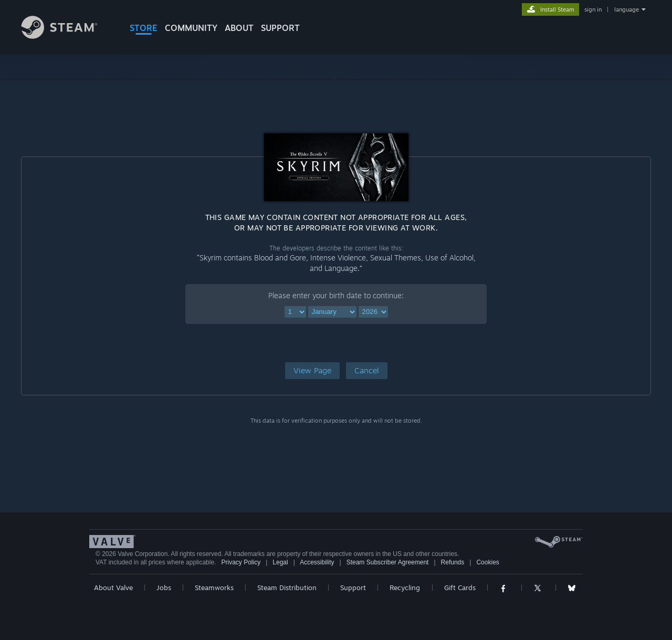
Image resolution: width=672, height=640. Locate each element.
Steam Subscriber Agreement (388, 562)
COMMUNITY (191, 28)
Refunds (453, 562)
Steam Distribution (287, 587)
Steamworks (214, 587)
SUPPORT (280, 28)
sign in (593, 9)
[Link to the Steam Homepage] (67, 36)
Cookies (487, 562)
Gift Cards (460, 587)
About (239, 28)
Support (353, 587)
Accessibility (317, 562)
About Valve (113, 587)
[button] (312, 371)
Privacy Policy (241, 562)
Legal (280, 562)
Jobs (164, 587)
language (627, 9)
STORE (144, 28)
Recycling (405, 587)
